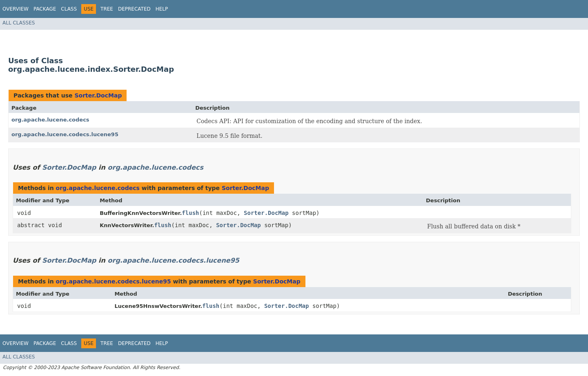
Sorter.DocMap (98, 95)
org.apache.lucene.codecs (50, 120)
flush (190, 213)
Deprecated (134, 9)
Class (69, 9)
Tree (107, 9)
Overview (16, 9)
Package (45, 9)
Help (162, 9)
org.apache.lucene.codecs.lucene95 (65, 134)
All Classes (19, 23)
